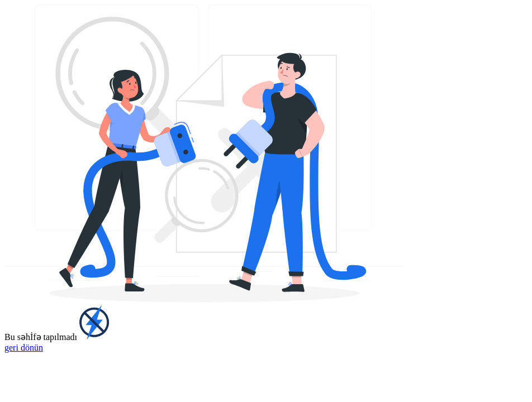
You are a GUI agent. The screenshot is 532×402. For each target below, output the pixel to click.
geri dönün (24, 348)
